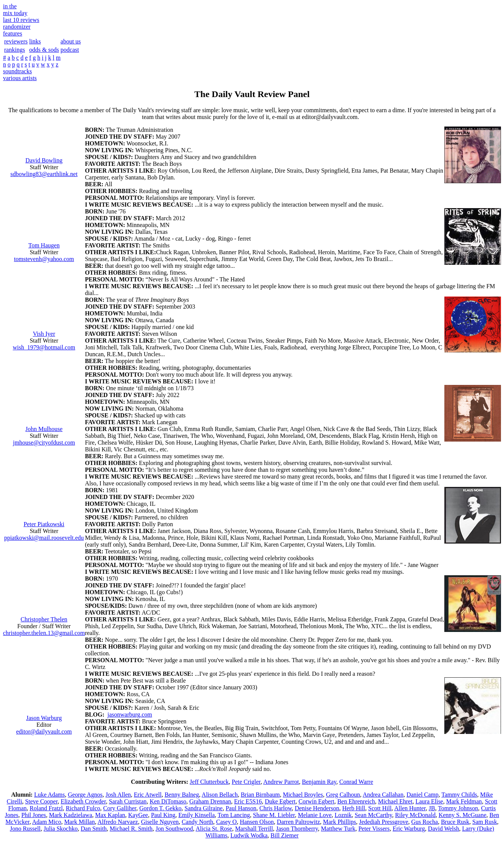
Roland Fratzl (46, 808)
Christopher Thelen (44, 619)
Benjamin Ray (319, 782)
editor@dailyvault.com (44, 731)
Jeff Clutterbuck (209, 782)
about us (71, 41)
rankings (15, 50)
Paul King (163, 815)
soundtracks (17, 71)
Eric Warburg (409, 829)
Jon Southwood (174, 829)
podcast (70, 50)
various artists (20, 78)
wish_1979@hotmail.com (44, 347)
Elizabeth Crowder (83, 801)
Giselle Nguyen (160, 822)
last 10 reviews (21, 20)
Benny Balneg (182, 795)
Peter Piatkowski (44, 524)
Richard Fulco (83, 808)
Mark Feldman (464, 801)
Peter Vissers (374, 829)
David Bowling (44, 160)
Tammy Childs (459, 795)
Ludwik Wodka (249, 835)
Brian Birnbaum (260, 795)
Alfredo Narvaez (118, 822)
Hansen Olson (257, 822)
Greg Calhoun (343, 795)
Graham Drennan (210, 801)
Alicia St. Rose (214, 829)
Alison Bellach (220, 795)
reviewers (16, 41)
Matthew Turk (338, 829)
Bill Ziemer (285, 835)
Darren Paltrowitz (298, 822)
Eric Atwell (148, 795)
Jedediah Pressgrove (384, 822)
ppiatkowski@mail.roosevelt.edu (44, 538)
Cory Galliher (120, 808)
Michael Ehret (395, 801)
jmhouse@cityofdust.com (44, 443)
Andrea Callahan (383, 795)
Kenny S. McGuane (463, 815)
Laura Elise (429, 801)
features (13, 33)
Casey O (226, 822)
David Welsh (444, 829)
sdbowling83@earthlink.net (44, 174)
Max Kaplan (110, 815)
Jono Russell (25, 829)
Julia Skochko (61, 829)
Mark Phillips (340, 822)
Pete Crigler (246, 782)
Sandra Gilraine (204, 808)
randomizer (17, 27)
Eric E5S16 (248, 801)
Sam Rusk (485, 822)
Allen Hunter (410, 808)
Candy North (197, 822)
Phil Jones (33, 815)
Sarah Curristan (128, 801)
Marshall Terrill (254, 829)
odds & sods (44, 50)
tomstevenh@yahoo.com (44, 259)
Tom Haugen (44, 245)
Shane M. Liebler (274, 815)
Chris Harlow (276, 808)
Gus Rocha (425, 822)
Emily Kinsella (196, 815)
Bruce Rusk (455, 822)
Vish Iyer (44, 334)
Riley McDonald (415, 815)
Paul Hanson (241, 808)
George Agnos (85, 795)
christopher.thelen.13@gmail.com (44, 633)
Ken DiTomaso (168, 801)
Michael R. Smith (131, 829)
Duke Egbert (280, 801)
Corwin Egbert (317, 801)
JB (432, 808)
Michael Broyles (303, 795)
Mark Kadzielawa (71, 815)
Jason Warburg (44, 718)
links (35, 41)
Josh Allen (118, 795)
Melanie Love (315, 815)
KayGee (138, 815)
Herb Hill (354, 808)
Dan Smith (94, 829)
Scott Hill (380, 808)
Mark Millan (79, 822)
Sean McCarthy (374, 815)
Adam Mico (47, 822)
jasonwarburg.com (129, 714)
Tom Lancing (234, 815)
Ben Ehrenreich (356, 801)
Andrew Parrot (281, 782)
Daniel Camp (423, 795)
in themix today (15, 10)
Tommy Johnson (458, 808)
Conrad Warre (356, 782)
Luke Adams (49, 795)
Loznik (343, 815)
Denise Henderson (317, 808)
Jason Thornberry (297, 829)
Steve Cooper (42, 801)
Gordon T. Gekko (160, 808)
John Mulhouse (44, 429)
